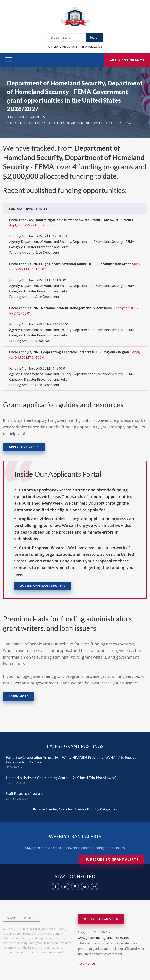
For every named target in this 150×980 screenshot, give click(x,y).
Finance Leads (91, 47)
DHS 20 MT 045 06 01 (51, 368)
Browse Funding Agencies (53, 809)
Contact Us (87, 964)
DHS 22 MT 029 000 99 (52, 236)
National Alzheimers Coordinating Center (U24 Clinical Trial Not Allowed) (61, 778)
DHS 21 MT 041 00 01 (51, 280)
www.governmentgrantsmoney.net (103, 938)
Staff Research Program (24, 793)
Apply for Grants (127, 60)
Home (11, 117)
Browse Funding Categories (96, 809)
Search (94, 37)
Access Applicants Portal (43, 586)
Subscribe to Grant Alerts (112, 859)
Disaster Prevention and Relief (46, 247)
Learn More (18, 696)
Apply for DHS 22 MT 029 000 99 (33, 225)
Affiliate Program (62, 47)
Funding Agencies (31, 117)
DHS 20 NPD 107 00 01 (52, 324)
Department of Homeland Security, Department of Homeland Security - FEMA (70, 123)
